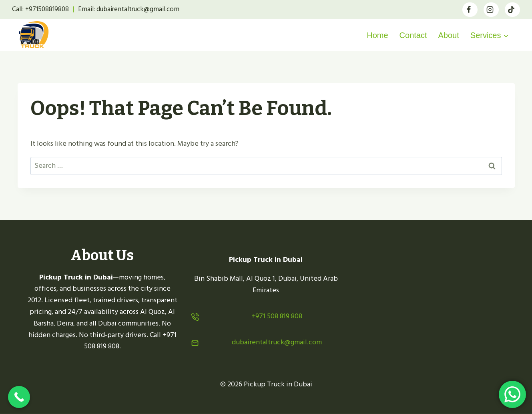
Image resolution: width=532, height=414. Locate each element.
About (449, 35)
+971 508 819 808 (277, 316)
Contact (413, 35)
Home (377, 35)
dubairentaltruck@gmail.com (277, 342)
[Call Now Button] (19, 397)
